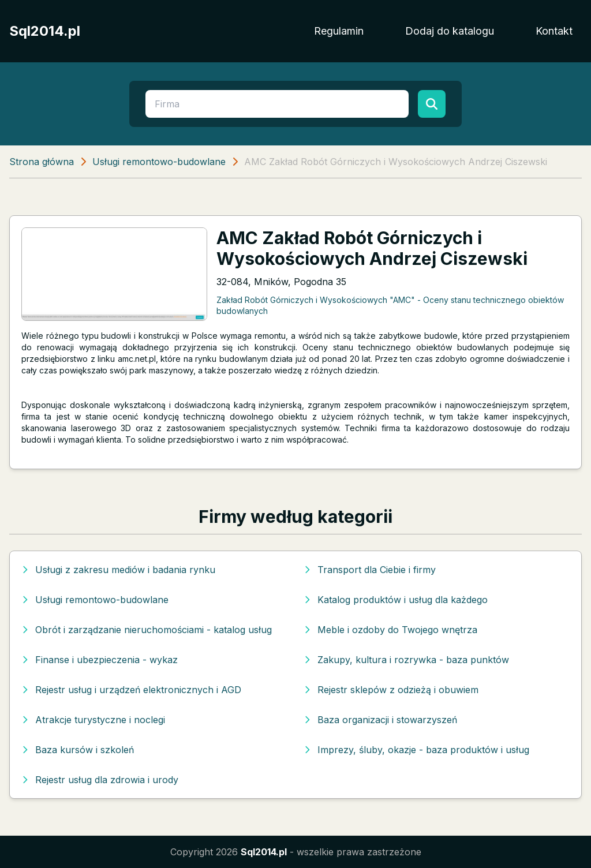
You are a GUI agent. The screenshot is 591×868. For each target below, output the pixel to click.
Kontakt (554, 31)
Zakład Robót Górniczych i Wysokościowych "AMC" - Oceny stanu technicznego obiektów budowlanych (390, 305)
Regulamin (339, 31)
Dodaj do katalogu (450, 31)
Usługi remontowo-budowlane (159, 162)
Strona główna (42, 162)
